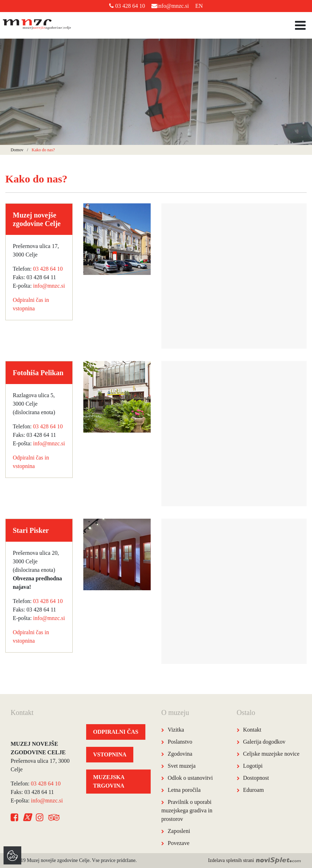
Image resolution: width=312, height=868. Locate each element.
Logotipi (253, 766)
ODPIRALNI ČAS (116, 732)
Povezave (179, 843)
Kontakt (252, 730)
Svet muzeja (182, 766)
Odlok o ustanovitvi (190, 778)
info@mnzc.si (170, 6)
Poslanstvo (180, 742)
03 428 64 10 (127, 6)
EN (199, 6)
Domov (17, 150)
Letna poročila (184, 790)
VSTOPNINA (110, 754)
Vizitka (176, 730)
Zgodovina (180, 754)
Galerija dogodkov (264, 742)
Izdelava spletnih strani (255, 860)
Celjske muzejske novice (271, 754)
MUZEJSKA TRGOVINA (109, 781)
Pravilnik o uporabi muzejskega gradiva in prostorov (187, 810)
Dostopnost (256, 778)
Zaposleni (179, 831)
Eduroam (254, 790)
